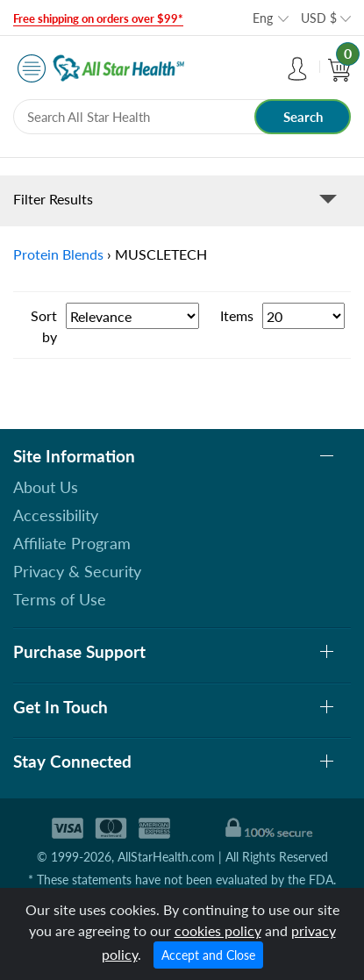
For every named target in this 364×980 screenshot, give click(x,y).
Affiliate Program (72, 543)
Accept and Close (208, 955)
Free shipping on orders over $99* (98, 18)
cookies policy (218, 930)
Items (237, 315)
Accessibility (56, 515)
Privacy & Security (77, 571)
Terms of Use (60, 599)
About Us (46, 487)
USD (319, 18)
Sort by (44, 326)
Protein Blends (58, 254)
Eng (263, 18)
